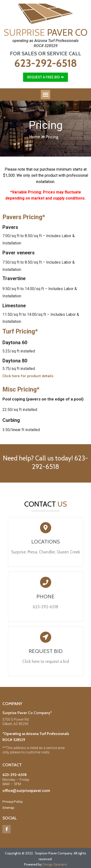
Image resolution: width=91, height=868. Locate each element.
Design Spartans (55, 864)
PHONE (45, 597)
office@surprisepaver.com (26, 791)
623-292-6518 (46, 63)
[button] (45, 77)
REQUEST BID (46, 651)
